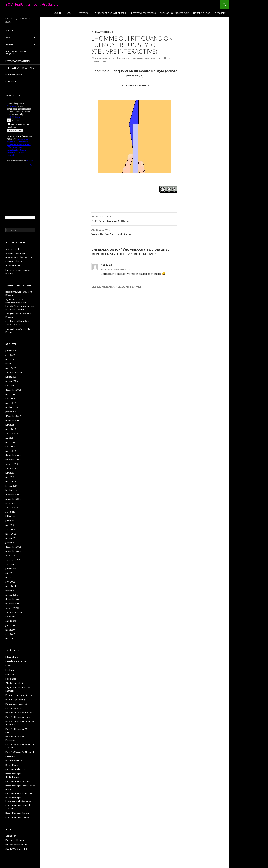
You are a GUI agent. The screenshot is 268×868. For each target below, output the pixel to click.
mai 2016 (10, 394)
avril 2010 (10, 634)
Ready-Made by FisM (16, 769)
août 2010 (10, 617)
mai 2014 (10, 442)
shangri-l (10, 314)
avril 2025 (10, 355)
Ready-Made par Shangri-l (18, 813)
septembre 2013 (14, 468)
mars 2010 (11, 638)
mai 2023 (10, 364)
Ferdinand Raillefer (15, 321)
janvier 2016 (12, 412)
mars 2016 (11, 403)
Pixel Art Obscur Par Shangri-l (20, 752)
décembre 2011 (13, 547)
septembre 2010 (14, 612)
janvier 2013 (12, 490)
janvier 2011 (12, 595)
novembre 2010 (13, 604)
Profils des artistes (15, 761)
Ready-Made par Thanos (17, 817)
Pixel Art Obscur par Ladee (18, 717)
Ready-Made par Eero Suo (18, 781)
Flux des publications (16, 840)
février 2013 (12, 486)
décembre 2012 (13, 495)
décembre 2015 (13, 416)
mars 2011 (11, 586)
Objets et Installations (16, 683)
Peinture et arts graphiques (19, 695)
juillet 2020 (11, 377)
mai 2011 (10, 577)
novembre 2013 (13, 460)
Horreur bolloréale (15, 261)
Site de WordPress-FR (16, 849)
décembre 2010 (13, 599)
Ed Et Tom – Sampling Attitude (134, 219)
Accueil (58, 13)
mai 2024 (10, 359)
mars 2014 (11, 451)
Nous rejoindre (202, 13)
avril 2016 (10, 399)
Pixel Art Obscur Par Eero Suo (20, 713)
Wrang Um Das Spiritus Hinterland (134, 232)
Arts (69, 13)
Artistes (83, 13)
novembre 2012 (13, 499)
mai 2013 (10, 477)
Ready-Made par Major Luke (19, 793)
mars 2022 (11, 368)
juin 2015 (10, 425)
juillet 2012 (11, 516)
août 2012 (10, 512)
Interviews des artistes (143, 13)
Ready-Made (12, 765)
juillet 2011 (11, 569)
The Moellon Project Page (174, 13)
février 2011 (12, 590)
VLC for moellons (14, 249)
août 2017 (10, 385)
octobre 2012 (12, 503)
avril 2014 (10, 447)
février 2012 (12, 538)
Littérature (11, 670)
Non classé (11, 679)
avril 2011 (10, 582)
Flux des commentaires (17, 844)
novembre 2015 (13, 420)
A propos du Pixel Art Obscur (110, 13)
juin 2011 (10, 573)
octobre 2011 (12, 556)
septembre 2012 (14, 508)
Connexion (11, 836)
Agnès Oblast (12, 299)
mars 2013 (11, 481)
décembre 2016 (13, 390)
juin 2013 (10, 473)
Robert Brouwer (13, 292)
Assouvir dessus (14, 266)
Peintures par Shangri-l (16, 699)
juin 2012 (10, 521)
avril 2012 (10, 529)
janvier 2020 (12, 381)
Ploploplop (10, 756)
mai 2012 (10, 525)
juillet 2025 (11, 351)
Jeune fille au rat (13, 324)
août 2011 (10, 564)
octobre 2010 (12, 608)
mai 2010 (10, 630)
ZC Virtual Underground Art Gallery (32, 4)
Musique (10, 674)
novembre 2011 (13, 551)
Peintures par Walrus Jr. (17, 704)
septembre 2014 (14, 433)
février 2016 (12, 407)
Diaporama (220, 13)
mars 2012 (11, 534)
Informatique (12, 657)
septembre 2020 (14, 372)
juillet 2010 (11, 621)
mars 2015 (11, 429)
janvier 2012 (12, 542)
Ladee (8, 666)
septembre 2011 (14, 560)
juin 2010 (10, 625)
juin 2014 (10, 438)
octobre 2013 (12, 464)
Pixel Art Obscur (102, 32)
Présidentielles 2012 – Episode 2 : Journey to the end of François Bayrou (20, 306)
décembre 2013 (13, 455)
